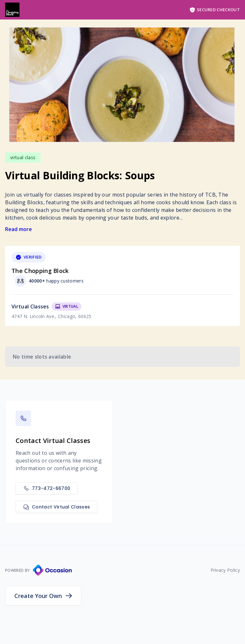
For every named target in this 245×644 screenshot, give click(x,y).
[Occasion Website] (52, 570)
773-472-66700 (47, 488)
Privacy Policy (225, 570)
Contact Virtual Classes (56, 507)
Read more (19, 229)
